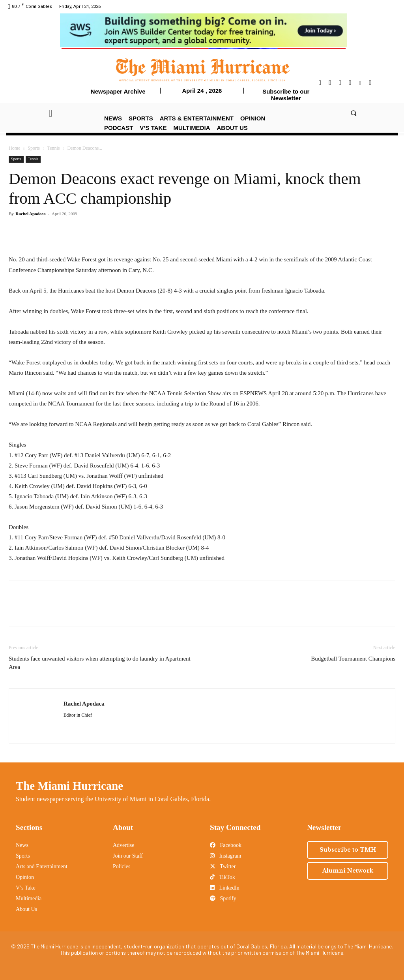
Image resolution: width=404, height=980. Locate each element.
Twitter (223, 866)
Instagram (225, 856)
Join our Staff (128, 856)
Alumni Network (348, 871)
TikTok (223, 877)
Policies (122, 866)
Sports (34, 148)
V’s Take (26, 888)
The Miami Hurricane (69, 786)
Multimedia (29, 898)
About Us (26, 909)
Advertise (123, 845)
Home (14, 148)
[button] (353, 113)
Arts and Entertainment (42, 866)
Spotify (223, 898)
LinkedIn (225, 888)
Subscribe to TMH (348, 850)
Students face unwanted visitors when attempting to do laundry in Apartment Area (100, 663)
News (22, 845)
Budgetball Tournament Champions (353, 659)
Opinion (25, 877)
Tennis (54, 148)
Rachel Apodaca (31, 214)
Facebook (226, 845)
